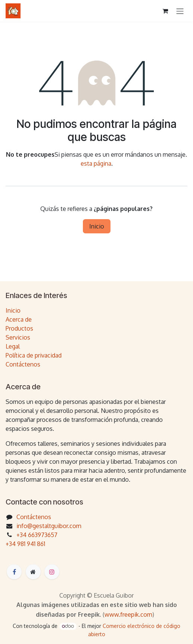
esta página (96, 163)
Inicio (97, 226)
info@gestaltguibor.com (49, 526)
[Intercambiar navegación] (180, 11)
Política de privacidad (34, 355)
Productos (19, 328)
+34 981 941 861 (25, 544)
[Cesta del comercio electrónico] (165, 11)
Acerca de (19, 319)
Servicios (18, 337)
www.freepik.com (128, 614)
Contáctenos (23, 364)
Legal (13, 346)
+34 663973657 (37, 535)
